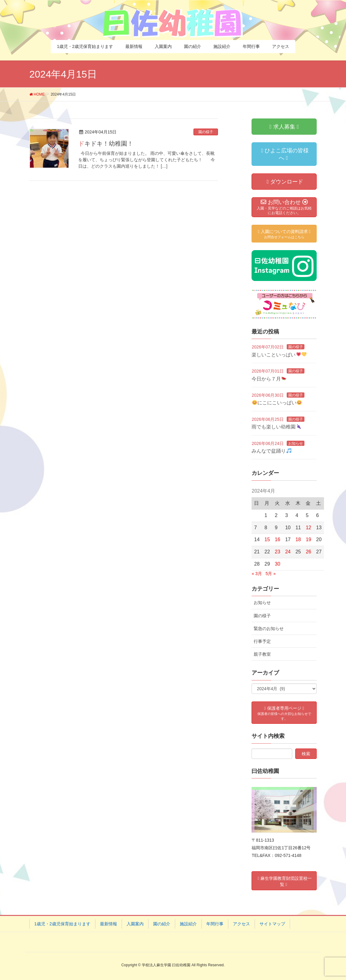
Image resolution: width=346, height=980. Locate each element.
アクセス (241, 924)
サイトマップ (272, 924)
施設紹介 (188, 924)
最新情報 (109, 924)
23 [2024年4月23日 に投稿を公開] (278, 552)
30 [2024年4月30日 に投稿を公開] (278, 564)
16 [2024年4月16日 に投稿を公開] (278, 539)
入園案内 (135, 924)
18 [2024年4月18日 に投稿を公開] (298, 539)
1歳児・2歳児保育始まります (62, 924)
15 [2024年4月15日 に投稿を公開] (267, 539)
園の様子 (206, 132)
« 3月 (257, 574)
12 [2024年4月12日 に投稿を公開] (308, 528)
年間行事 (215, 924)
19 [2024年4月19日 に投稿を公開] (308, 539)
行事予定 (262, 641)
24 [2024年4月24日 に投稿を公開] (288, 552)
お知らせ (296, 443)
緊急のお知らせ (269, 628)
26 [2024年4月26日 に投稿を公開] (308, 552)
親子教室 (262, 654)
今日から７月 (269, 379)
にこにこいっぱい (277, 403)
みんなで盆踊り (271, 451)
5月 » (271, 574)
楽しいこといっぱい (279, 355)
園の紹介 (162, 924)
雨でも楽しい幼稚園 (276, 427)
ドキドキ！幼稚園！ (106, 144)
